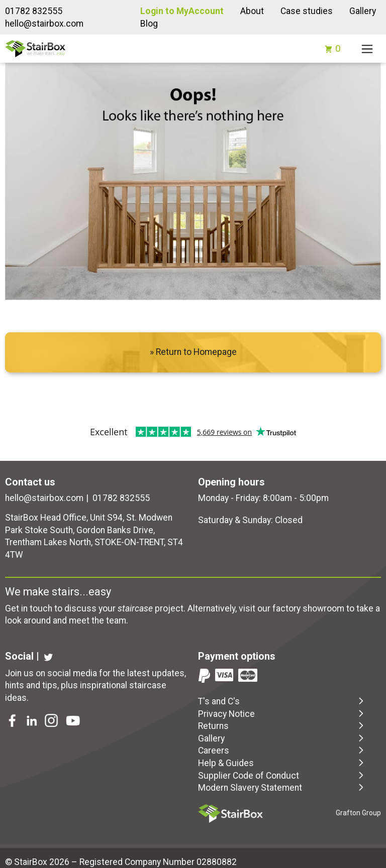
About (252, 11)
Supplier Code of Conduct (282, 775)
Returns (282, 725)
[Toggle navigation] (367, 49)
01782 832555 (34, 11)
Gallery (363, 11)
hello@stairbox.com (44, 24)
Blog (149, 24)
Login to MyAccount (182, 11)
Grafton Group (358, 813)
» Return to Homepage (193, 352)
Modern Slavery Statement (282, 787)
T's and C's (282, 701)
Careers (282, 750)
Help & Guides (282, 763)
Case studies (307, 11)
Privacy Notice (282, 713)
